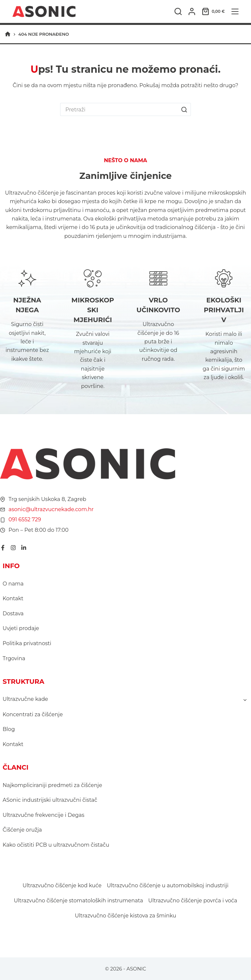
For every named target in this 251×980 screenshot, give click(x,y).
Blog (9, 729)
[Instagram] (13, 548)
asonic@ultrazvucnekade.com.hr (51, 509)
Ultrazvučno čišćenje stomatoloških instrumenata (78, 901)
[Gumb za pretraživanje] (184, 109)
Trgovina (14, 658)
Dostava (13, 614)
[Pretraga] (178, 11)
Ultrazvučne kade (25, 699)
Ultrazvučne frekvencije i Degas (43, 815)
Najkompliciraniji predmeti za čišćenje (52, 785)
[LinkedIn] (24, 548)
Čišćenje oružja (22, 830)
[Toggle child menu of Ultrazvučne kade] (245, 700)
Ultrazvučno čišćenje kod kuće (62, 885)
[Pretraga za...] (119, 109)
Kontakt (13, 598)
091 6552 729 (25, 519)
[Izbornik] (235, 11)
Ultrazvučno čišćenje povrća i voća (193, 901)
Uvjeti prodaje (21, 628)
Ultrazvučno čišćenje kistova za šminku (125, 916)
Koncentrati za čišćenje (33, 714)
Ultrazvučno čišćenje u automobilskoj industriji (168, 885)
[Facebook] (3, 548)
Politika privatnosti (27, 643)
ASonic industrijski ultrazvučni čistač (50, 800)
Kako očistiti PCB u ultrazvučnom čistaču (56, 845)
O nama (13, 584)
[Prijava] (192, 11)
